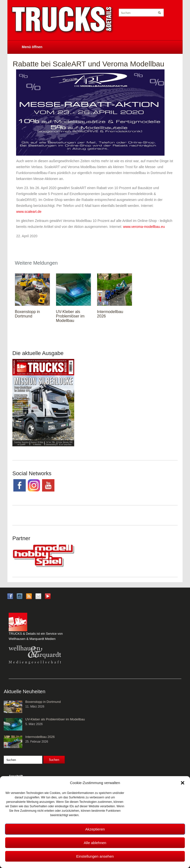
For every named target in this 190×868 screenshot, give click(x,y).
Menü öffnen (32, 47)
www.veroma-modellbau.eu (144, 227)
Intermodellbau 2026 (40, 737)
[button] (183, 783)
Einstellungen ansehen (95, 856)
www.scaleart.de (29, 212)
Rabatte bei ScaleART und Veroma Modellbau (88, 64)
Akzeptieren (95, 829)
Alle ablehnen (95, 843)
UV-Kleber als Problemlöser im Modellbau (70, 316)
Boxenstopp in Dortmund (27, 314)
